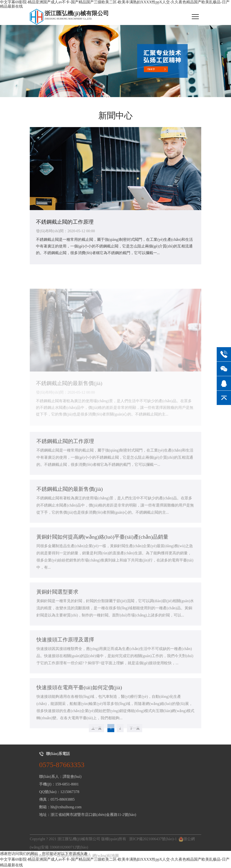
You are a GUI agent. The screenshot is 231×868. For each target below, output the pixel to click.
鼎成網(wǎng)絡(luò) (74, 864)
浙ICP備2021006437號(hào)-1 (153, 847)
